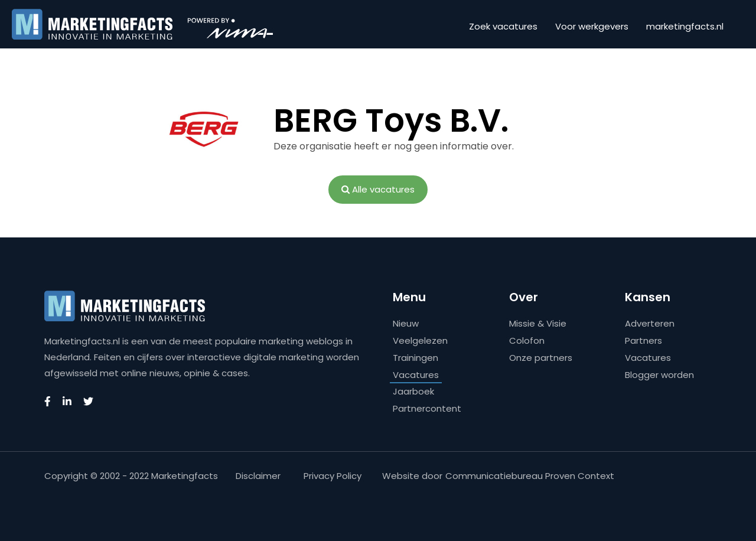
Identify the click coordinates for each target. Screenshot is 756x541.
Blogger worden (659, 375)
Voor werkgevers (592, 26)
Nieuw (406, 323)
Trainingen (416, 358)
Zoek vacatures (503, 26)
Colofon (527, 340)
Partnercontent (427, 408)
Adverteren (650, 323)
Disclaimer (258, 476)
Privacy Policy (333, 476)
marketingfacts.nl (685, 26)
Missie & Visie (538, 323)
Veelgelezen (420, 340)
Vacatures (416, 375)
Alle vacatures (378, 189)
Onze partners (541, 358)
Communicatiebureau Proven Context (530, 476)
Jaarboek (413, 391)
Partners (643, 340)
